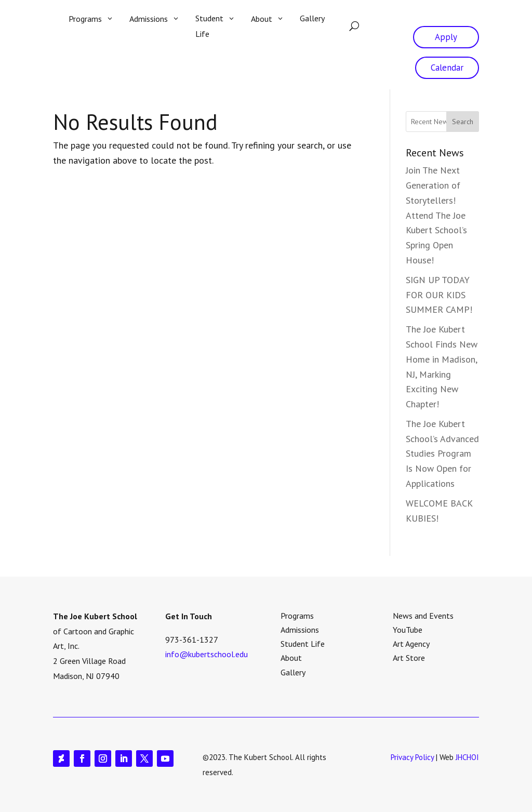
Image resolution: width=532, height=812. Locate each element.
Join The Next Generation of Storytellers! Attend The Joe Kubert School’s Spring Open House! (436, 215)
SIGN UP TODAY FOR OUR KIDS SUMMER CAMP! (439, 295)
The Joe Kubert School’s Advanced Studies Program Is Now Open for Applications (442, 454)
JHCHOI (467, 757)
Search (463, 122)
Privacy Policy (412, 757)
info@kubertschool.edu (207, 654)
